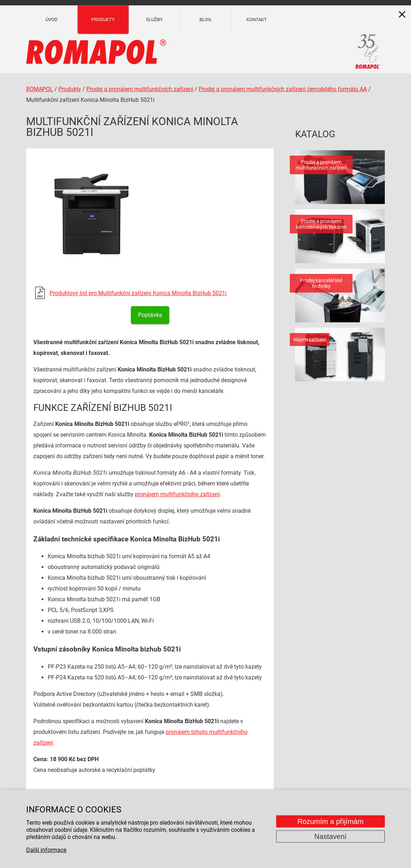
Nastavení (330, 836)
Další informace (46, 850)
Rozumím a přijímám (330, 821)
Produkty (103, 20)
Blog (205, 20)
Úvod (52, 20)
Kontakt (257, 20)
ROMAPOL (40, 89)
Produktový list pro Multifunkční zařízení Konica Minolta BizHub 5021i (138, 293)
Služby (154, 20)
